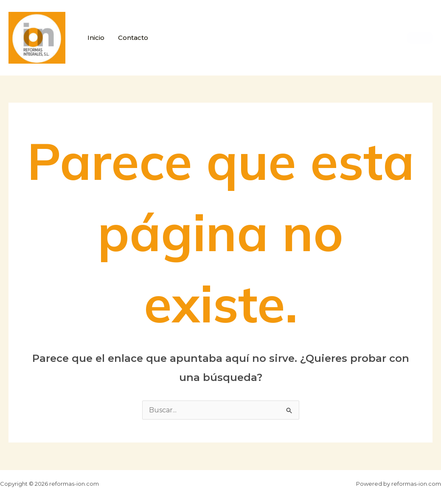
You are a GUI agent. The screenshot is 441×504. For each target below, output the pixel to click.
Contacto (133, 38)
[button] (420, 38)
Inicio (96, 38)
